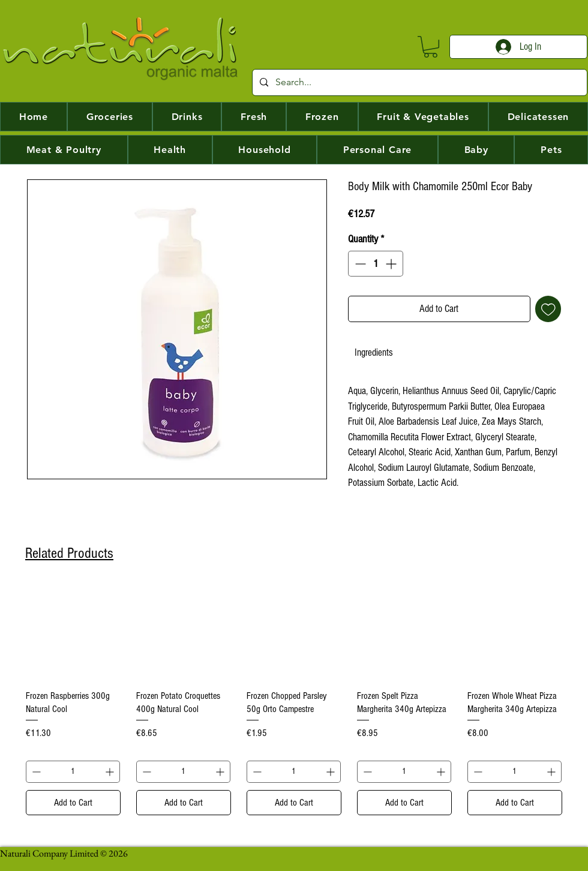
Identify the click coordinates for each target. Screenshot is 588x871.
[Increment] (392, 264)
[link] (374, 352)
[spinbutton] (376, 264)
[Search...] (418, 82)
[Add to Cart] (73, 803)
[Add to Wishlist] (548, 309)
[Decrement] (359, 264)
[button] (430, 47)
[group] (294, 700)
